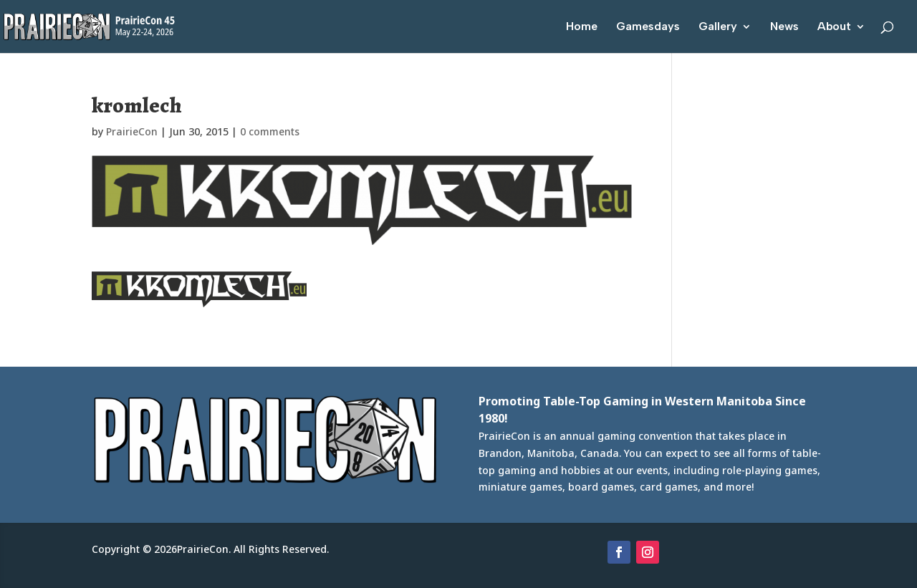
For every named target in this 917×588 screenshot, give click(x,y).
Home (582, 27)
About (834, 27)
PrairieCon (132, 131)
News (784, 27)
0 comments (270, 131)
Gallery (718, 27)
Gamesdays (648, 27)
